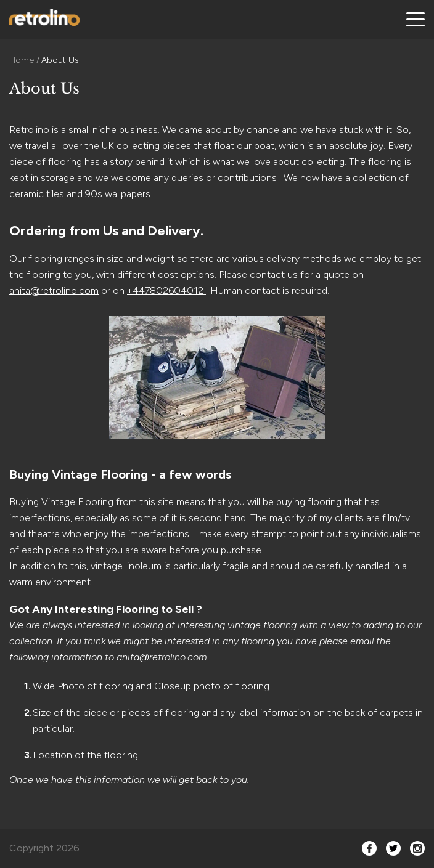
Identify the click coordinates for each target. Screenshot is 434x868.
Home (23, 60)
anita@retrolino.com (54, 290)
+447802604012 (166, 290)
